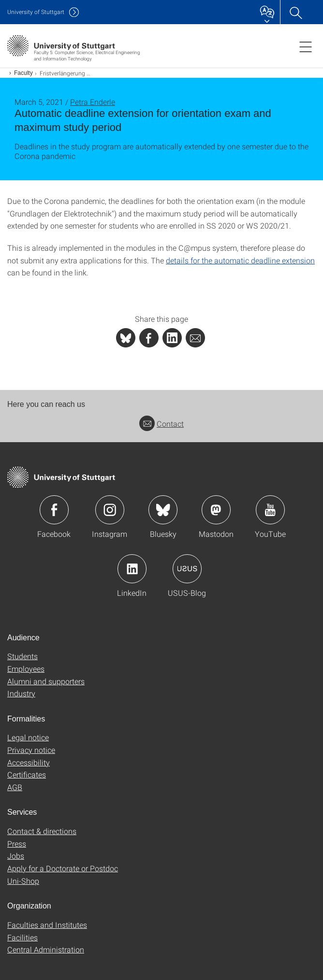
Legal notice (28, 737)
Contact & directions (42, 831)
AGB (15, 787)
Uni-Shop (23, 881)
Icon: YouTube (270, 510)
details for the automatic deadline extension (240, 260)
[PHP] (149, 338)
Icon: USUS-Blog (187, 569)
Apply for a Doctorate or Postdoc (63, 868)
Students (22, 656)
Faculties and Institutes (47, 925)
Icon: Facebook (54, 510)
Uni (36, 12)
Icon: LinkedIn (132, 569)
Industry (21, 693)
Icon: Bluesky (163, 510)
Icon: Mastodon (216, 510)
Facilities (22, 937)
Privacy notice (31, 750)
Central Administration (46, 949)
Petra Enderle (93, 102)
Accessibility (29, 762)
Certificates (27, 774)
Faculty (23, 73)
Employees (26, 669)
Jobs (16, 856)
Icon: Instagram (110, 510)
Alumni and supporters (46, 681)
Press (17, 843)
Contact (161, 424)
